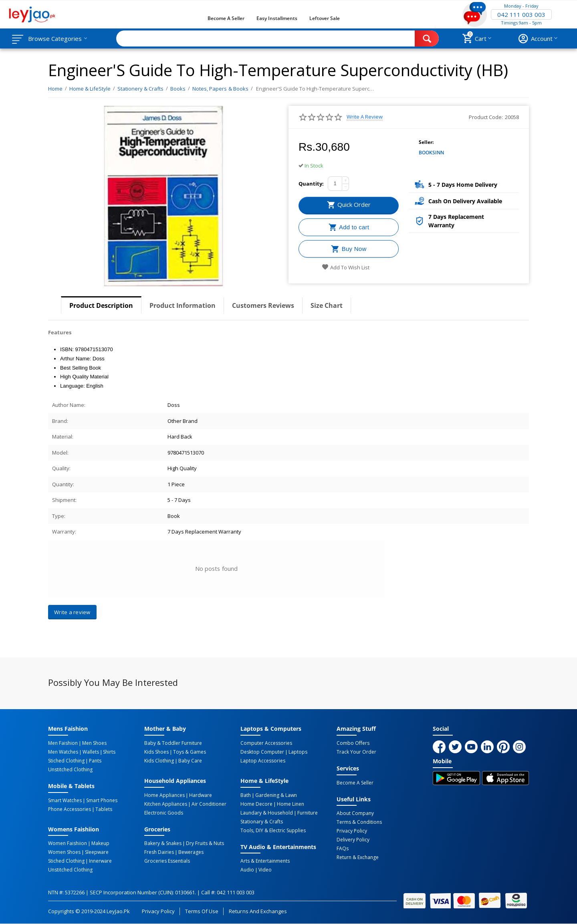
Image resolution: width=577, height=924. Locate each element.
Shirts (109, 752)
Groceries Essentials (167, 861)
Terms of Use (202, 911)
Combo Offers (353, 743)
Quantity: (311, 184)
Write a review (365, 117)
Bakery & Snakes (163, 843)
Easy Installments (277, 18)
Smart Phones (102, 801)
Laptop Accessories (263, 761)
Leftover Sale (324, 18)
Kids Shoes (156, 752)
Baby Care (190, 761)
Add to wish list (346, 267)
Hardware (201, 795)
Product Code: (486, 117)
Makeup (100, 843)
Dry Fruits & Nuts (205, 843)
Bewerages (191, 852)
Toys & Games (190, 752)
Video (265, 870)
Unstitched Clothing (70, 770)
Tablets (104, 809)
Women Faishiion (68, 843)
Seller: (426, 142)
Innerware (100, 861)
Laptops (298, 752)
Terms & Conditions (359, 822)
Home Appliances (164, 795)
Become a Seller (226, 18)
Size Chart (327, 305)
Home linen (291, 804)
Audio (247, 870)
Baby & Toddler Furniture (173, 743)
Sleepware (97, 852)
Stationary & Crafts (262, 822)
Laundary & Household (267, 813)
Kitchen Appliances (166, 804)
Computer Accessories (266, 743)
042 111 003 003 (521, 14)
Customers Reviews (263, 305)
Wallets (91, 752)
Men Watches (63, 752)
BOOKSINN (431, 153)
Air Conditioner (209, 804)
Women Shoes (64, 852)
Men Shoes (94, 743)
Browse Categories (55, 38)
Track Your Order (356, 752)
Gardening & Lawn (276, 795)
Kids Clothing (159, 761)
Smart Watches (65, 801)
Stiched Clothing (66, 761)
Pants (95, 761)
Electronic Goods (164, 813)
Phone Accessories (70, 809)
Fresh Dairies (159, 852)
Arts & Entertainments (265, 861)
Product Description (101, 305)
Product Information (183, 305)
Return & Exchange (358, 857)
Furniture (308, 813)
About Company (355, 813)
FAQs (343, 849)
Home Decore (256, 804)
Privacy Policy (352, 831)
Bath (246, 795)
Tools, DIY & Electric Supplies (273, 831)
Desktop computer (262, 752)
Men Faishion (63, 743)
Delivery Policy (353, 840)
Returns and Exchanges (258, 911)
